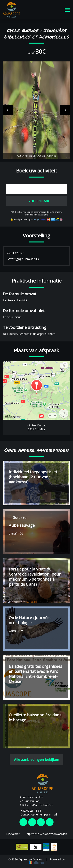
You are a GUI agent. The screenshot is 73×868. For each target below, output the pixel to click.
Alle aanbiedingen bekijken (36, 759)
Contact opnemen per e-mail (36, 814)
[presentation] (8, 110)
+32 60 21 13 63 (29, 811)
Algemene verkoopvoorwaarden (47, 834)
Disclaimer (13, 834)
